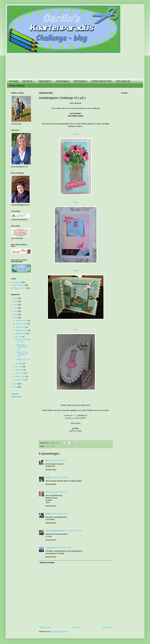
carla (47, 492)
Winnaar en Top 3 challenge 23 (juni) (22, 354)
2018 (16, 387)
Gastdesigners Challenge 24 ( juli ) (22, 347)
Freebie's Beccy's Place (102, 81)
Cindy (76, 202)
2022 (16, 311)
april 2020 (20, 370)
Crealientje (50, 548)
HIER (75, 415)
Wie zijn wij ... (29, 81)
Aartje (76, 271)
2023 (16, 308)
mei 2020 (19, 367)
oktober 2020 (21, 327)
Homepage (14, 81)
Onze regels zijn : (123, 81)
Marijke (48, 477)
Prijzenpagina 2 (63, 81)
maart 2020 (20, 373)
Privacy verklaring (17, 86)
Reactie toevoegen (47, 563)
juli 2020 (19, 337)
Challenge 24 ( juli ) (22, 359)
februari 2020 (21, 376)
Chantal (76, 134)
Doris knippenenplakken (55, 531)
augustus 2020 (21, 334)
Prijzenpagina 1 (45, 81)
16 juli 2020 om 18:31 (63, 548)
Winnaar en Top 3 (20, 288)
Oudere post (107, 627)
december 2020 (22, 321)
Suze (76, 329)
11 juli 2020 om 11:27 (60, 514)
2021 (16, 314)
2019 (16, 384)
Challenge (17, 282)
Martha (48, 514)
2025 (16, 301)
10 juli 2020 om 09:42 (57, 460)
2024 (16, 305)
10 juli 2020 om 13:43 (60, 477)
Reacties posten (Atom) (59, 631)
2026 (16, 298)
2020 (16, 318)
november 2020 (22, 324)
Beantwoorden (51, 470)
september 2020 (22, 330)
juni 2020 (19, 364)
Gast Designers (50, 446)
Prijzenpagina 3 (80, 81)
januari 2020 (20, 380)
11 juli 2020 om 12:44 (74, 531)
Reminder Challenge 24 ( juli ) (23, 341)
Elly (47, 460)
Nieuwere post (45, 627)
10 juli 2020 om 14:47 (58, 492)
